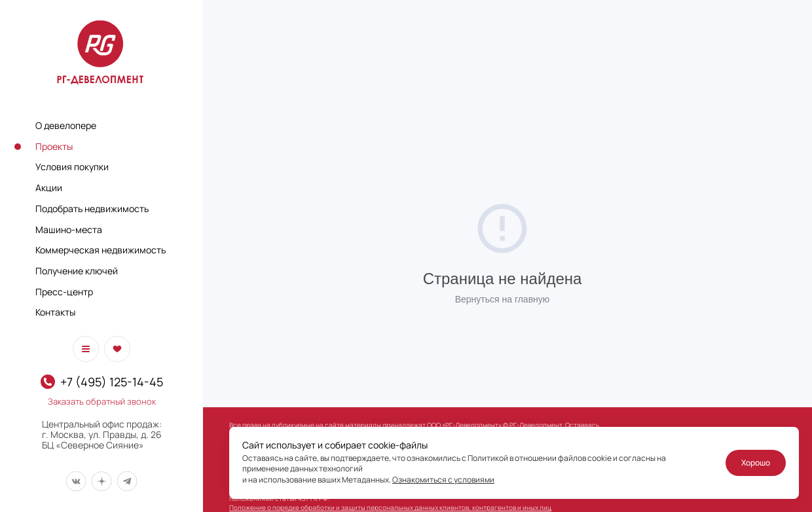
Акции (49, 188)
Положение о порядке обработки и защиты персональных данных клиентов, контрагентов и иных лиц (390, 507)
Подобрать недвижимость (92, 209)
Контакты (55, 312)
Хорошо (756, 463)
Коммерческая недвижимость (101, 250)
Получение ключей (77, 271)
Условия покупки (72, 167)
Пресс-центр (64, 292)
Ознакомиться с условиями (443, 480)
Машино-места (69, 229)
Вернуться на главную (503, 299)
